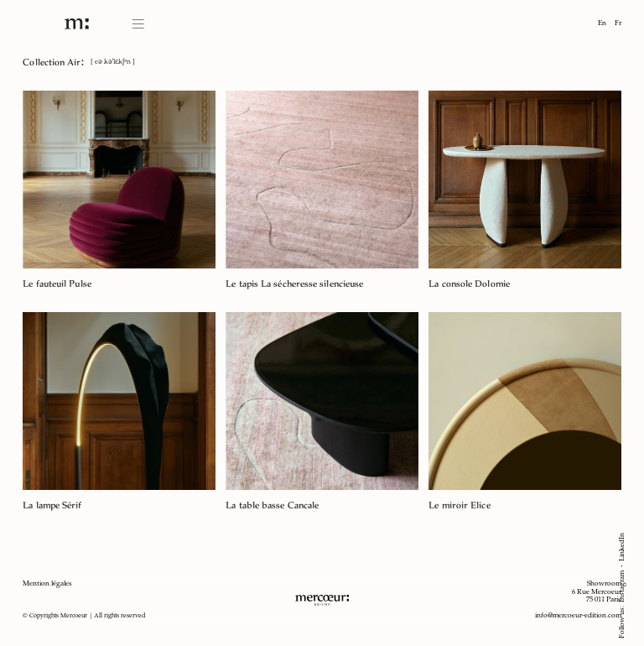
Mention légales (47, 584)
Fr (618, 23)
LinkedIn (622, 547)
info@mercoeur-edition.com (578, 616)
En (602, 23)
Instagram (622, 586)
